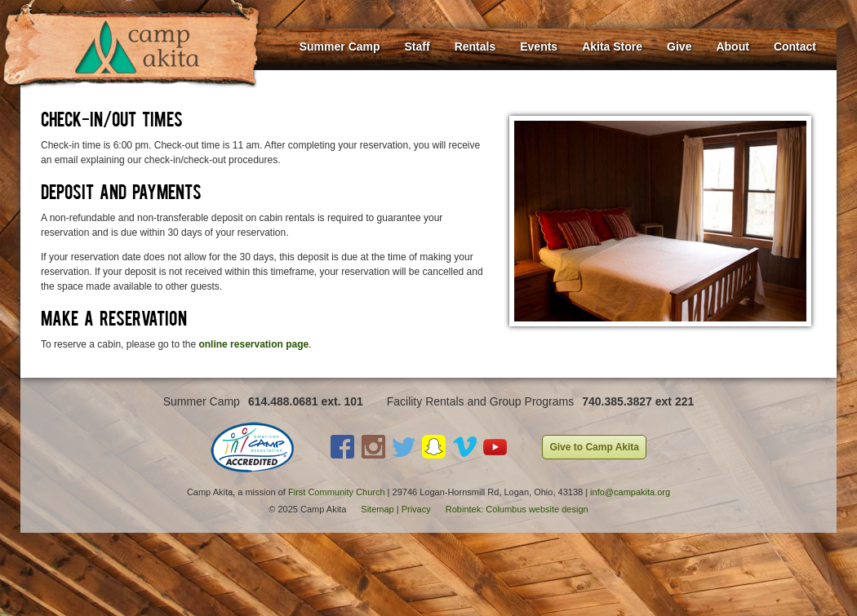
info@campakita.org (630, 492)
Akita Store (612, 47)
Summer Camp (340, 47)
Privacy (416, 509)
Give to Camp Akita (594, 447)
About (732, 47)
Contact (795, 47)
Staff (417, 47)
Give (679, 47)
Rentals (475, 47)
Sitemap (377, 509)
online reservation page (253, 344)
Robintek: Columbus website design (517, 509)
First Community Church (337, 492)
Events (539, 47)
